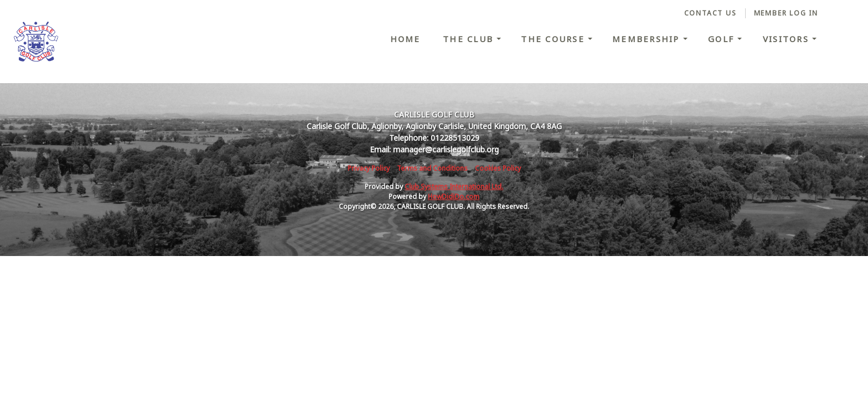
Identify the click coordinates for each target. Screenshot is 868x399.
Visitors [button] (787, 39)
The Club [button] (470, 39)
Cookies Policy (498, 168)
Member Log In (786, 13)
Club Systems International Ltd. (454, 186)
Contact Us (711, 13)
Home (405, 39)
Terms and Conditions (432, 168)
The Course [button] (554, 39)
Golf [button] (723, 39)
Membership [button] (648, 39)
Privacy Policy (369, 168)
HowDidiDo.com (454, 196)
